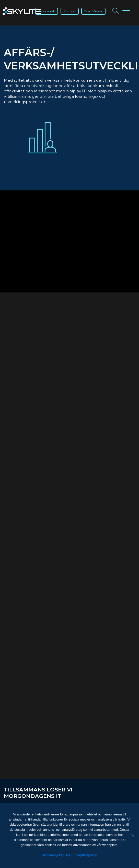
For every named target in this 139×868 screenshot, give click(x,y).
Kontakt (70, 11)
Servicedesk (47, 11)
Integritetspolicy (85, 855)
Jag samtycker (53, 855)
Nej (69, 855)
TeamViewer (93, 11)
